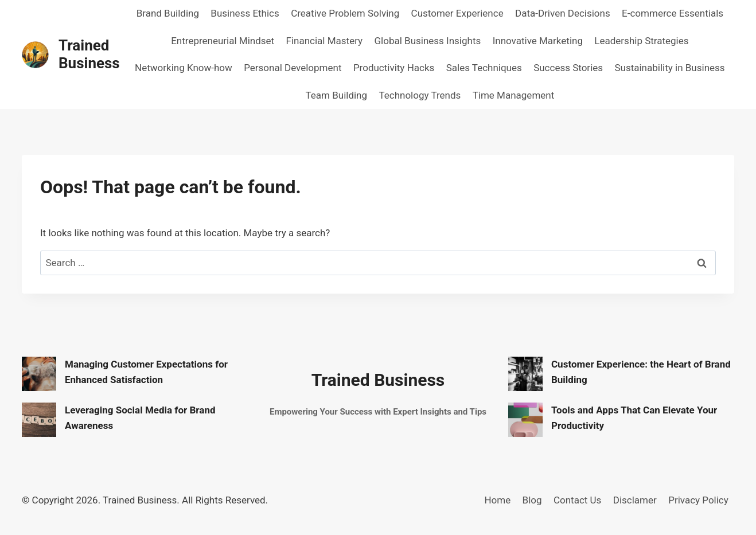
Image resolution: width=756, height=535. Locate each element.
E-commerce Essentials (673, 13)
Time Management (514, 95)
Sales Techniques (484, 68)
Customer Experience (457, 13)
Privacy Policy (698, 500)
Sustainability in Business (669, 68)
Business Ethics (245, 13)
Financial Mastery (325, 41)
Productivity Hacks (394, 68)
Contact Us (577, 500)
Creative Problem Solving (345, 13)
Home (497, 500)
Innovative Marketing (538, 41)
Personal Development (293, 68)
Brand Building (168, 13)
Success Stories (568, 68)
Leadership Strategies (641, 41)
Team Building (336, 95)
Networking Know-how (184, 68)
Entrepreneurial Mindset (223, 41)
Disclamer (635, 500)
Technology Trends (420, 95)
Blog (532, 500)
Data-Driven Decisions (563, 13)
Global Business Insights (427, 41)
